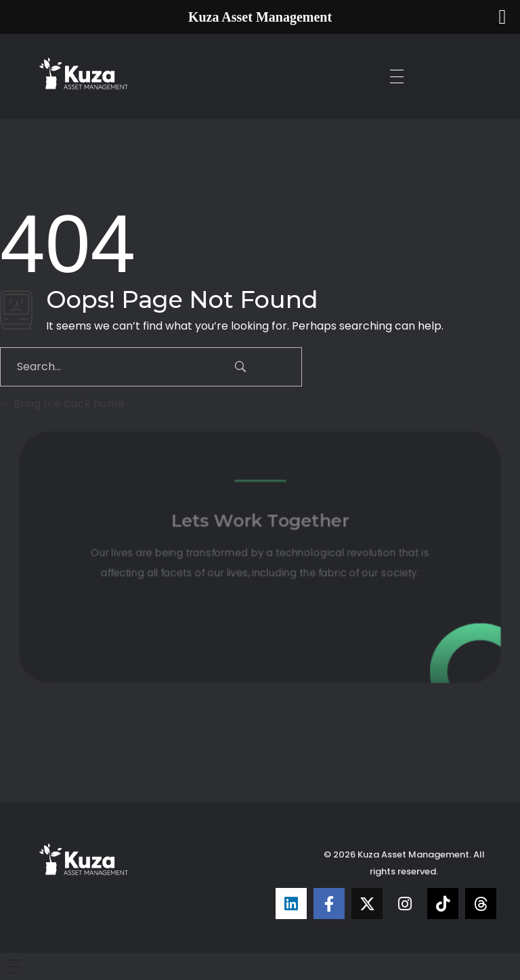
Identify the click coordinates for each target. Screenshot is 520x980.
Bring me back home (62, 404)
